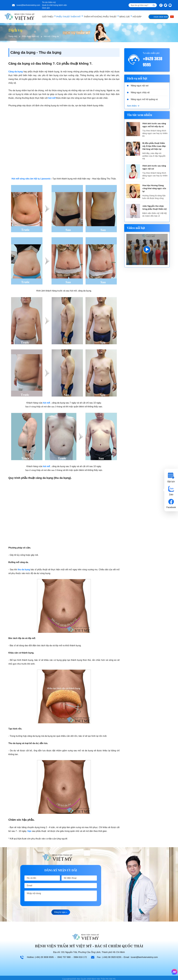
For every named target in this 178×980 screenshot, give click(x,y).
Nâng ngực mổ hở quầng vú (144, 99)
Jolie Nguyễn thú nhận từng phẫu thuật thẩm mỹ (154, 208)
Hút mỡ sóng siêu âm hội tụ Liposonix (31, 179)
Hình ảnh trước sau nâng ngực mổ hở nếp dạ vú (154, 125)
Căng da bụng (16, 72)
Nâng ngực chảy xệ (140, 92)
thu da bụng (24, 570)
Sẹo (29, 831)
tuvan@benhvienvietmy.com (28, 5)
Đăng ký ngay (61, 912)
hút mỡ (52, 98)
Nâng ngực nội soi (140, 86)
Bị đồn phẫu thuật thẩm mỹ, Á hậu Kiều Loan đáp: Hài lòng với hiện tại (154, 146)
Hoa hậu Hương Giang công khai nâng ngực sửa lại (154, 188)
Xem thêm (132, 106)
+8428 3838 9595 (160, 17)
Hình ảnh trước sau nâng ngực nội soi (154, 167)
